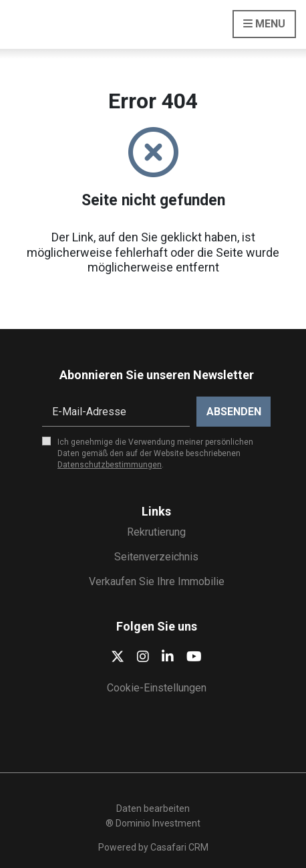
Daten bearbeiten (153, 808)
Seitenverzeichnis (156, 557)
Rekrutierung (156, 532)
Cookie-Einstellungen (157, 688)
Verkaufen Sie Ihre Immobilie (157, 581)
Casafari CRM (179, 847)
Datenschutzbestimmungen (110, 465)
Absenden (234, 412)
